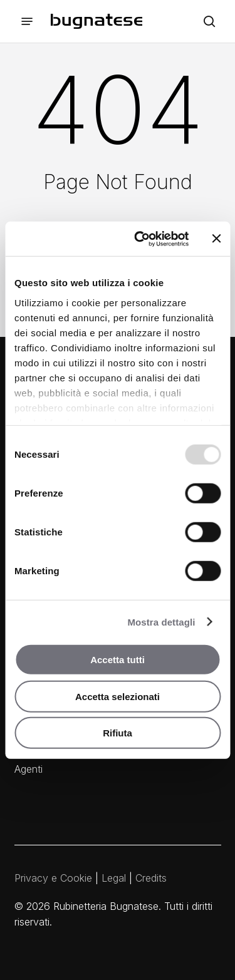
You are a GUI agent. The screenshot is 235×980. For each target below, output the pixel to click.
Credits (151, 878)
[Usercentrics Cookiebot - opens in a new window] (140, 239)
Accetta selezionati (118, 696)
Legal (114, 878)
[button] (27, 22)
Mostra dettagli (161, 622)
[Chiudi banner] (216, 239)
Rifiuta (118, 733)
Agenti (29, 769)
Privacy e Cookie (53, 878)
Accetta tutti (118, 660)
